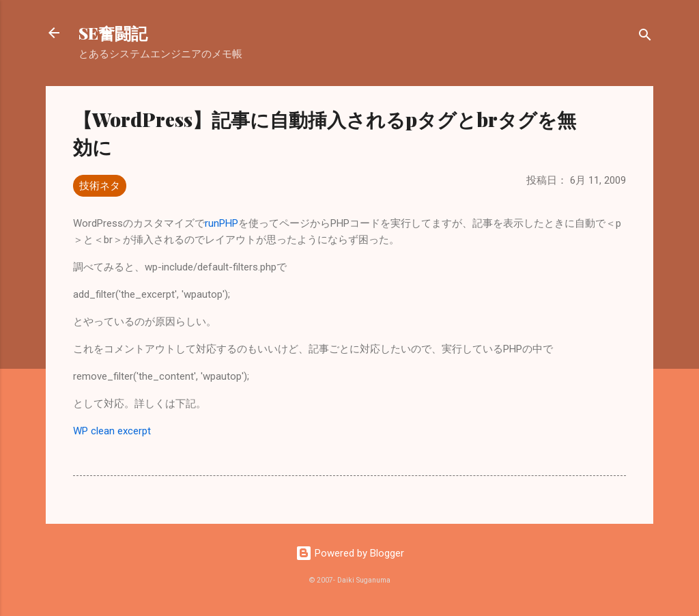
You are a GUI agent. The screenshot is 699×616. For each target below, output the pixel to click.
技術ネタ (100, 186)
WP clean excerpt (112, 431)
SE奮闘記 (113, 33)
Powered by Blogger (350, 553)
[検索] (645, 37)
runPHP (222, 223)
